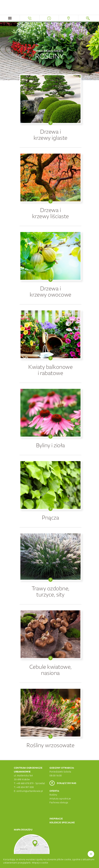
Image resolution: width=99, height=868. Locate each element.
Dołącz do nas (67, 783)
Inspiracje (56, 819)
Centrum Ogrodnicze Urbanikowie (49, 8)
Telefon (30, 18)
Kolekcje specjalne (62, 823)
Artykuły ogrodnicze (60, 799)
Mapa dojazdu (69, 18)
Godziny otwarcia (49, 18)
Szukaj (88, 18)
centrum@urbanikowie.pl (30, 791)
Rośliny (53, 795)
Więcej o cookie (40, 863)
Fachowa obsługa (59, 802)
